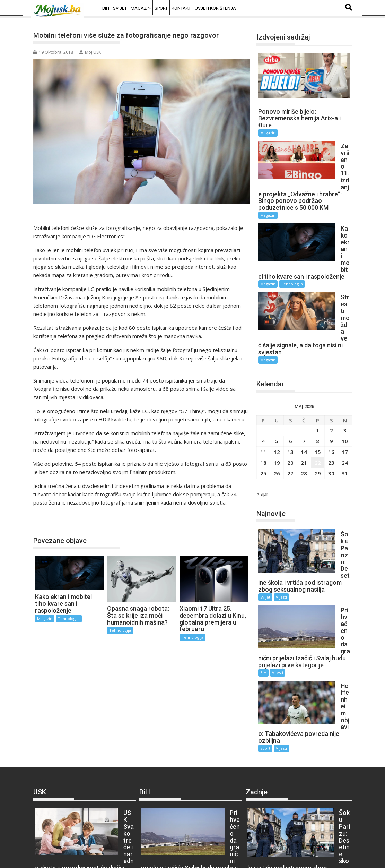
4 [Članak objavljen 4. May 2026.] (263, 352)
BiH (106, 8)
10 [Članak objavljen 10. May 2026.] (345, 352)
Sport (161, 8)
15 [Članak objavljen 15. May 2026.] (318, 362)
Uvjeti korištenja (215, 8)
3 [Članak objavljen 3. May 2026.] (345, 341)
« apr (262, 404)
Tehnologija (54, 517)
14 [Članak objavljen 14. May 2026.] (304, 362)
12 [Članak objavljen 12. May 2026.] (277, 362)
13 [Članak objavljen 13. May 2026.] (290, 362)
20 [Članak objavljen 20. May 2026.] (290, 373)
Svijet (120, 8)
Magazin (141, 8)
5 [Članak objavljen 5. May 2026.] (277, 352)
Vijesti (281, 480)
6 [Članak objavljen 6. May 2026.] (291, 352)
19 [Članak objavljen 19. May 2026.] (277, 373)
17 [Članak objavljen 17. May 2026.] (345, 362)
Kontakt (181, 8)
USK (41, 729)
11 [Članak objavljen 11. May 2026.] (263, 362)
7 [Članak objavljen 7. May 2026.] (304, 352)
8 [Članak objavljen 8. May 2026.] (318, 352)
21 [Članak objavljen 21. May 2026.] (304, 373)
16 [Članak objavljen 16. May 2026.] (331, 362)
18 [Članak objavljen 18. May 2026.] (263, 373)
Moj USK (90, 52)
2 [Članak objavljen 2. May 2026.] (331, 341)
